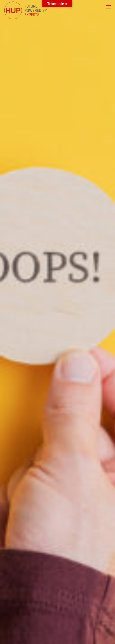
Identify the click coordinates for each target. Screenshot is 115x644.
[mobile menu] (108, 7)
